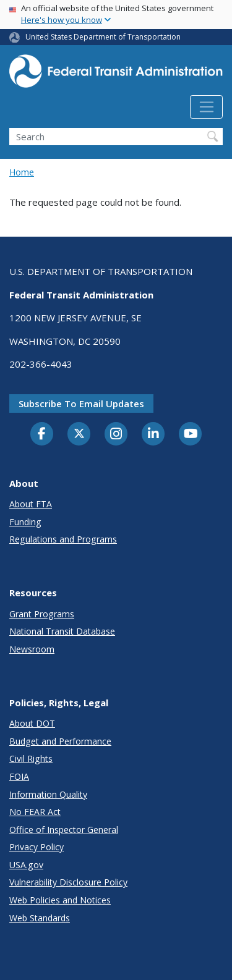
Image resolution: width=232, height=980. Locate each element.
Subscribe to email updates (81, 403)
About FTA (31, 504)
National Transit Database (62, 631)
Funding (25, 522)
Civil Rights (31, 758)
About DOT (32, 723)
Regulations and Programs (63, 539)
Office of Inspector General (64, 830)
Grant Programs (42, 614)
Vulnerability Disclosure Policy (68, 882)
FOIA (19, 776)
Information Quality (48, 794)
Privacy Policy (37, 847)
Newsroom (32, 649)
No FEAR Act (35, 812)
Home (22, 172)
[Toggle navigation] (206, 107)
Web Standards (40, 918)
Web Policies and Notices (60, 900)
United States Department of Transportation (103, 37)
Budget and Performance (60, 741)
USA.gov (26, 865)
